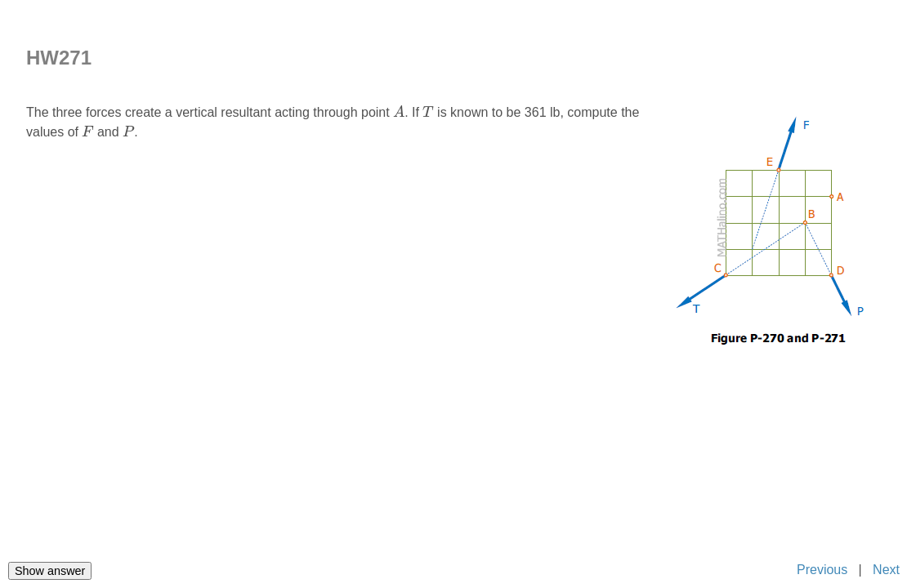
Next (886, 570)
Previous (821, 570)
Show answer (50, 571)
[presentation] (399, 111)
